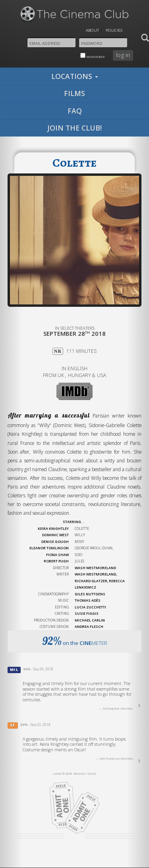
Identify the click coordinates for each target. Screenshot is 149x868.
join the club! (74, 128)
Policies (114, 30)
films (74, 93)
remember (92, 56)
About (92, 30)
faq (75, 111)
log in (123, 55)
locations (75, 76)
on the (75, 641)
